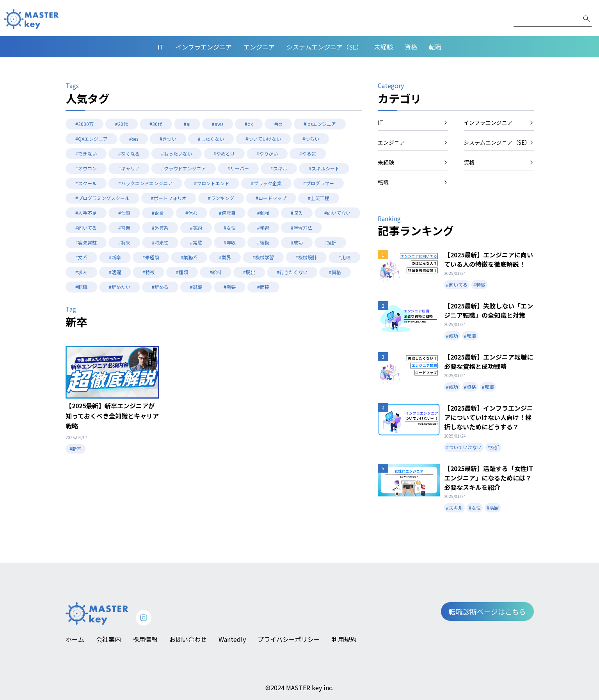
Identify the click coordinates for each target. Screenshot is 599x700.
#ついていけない (263, 139)
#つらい (311, 139)
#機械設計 (306, 257)
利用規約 (344, 639)
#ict (278, 124)
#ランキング (221, 198)
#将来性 (160, 242)
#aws (218, 124)
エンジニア (259, 47)
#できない (86, 153)
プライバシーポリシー (289, 639)
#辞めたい (120, 287)
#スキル (279, 168)
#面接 (263, 287)
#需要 (230, 287)
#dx (249, 124)
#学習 (263, 228)
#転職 (81, 287)
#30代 (156, 124)
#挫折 (330, 242)
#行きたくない (292, 272)
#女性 (230, 228)
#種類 (182, 272)
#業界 (225, 257)
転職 (435, 47)
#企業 (158, 213)
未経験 (384, 47)
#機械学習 (263, 257)
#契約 (196, 228)
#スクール (86, 183)
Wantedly (232, 639)
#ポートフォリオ (169, 198)
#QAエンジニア (92, 139)
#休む (191, 213)
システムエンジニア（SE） (324, 47)
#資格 (335, 272)
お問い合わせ (188, 639)
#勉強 (263, 213)
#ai (187, 124)
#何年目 (227, 213)
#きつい (168, 139)
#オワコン (86, 168)
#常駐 (196, 242)
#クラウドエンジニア (184, 168)
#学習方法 (301, 228)
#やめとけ (224, 153)
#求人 (81, 272)
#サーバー (238, 168)
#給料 (216, 272)
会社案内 (108, 639)
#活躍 (115, 272)
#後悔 (263, 242)
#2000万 (84, 124)
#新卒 (115, 257)
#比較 (344, 257)
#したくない (211, 139)
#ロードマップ (271, 198)
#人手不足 (86, 213)
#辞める (160, 287)
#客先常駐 (86, 242)
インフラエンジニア (204, 47)
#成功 (297, 242)
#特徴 (148, 272)
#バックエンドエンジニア (145, 183)
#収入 (297, 213)
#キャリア (129, 168)
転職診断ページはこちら (487, 611)
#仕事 (124, 213)
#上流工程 (319, 198)
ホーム (75, 639)
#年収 (230, 242)
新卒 (76, 322)
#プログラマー (319, 183)
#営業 (124, 228)
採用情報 (145, 639)
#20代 (122, 124)
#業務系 (189, 257)
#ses (134, 139)
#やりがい (267, 153)
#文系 (81, 257)
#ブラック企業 (266, 183)
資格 (411, 47)
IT (161, 47)
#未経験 (151, 257)
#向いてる (86, 228)
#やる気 (308, 153)
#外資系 (160, 228)
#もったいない (177, 153)
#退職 (196, 287)
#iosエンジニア (320, 124)
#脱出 (249, 272)
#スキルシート (324, 168)
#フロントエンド (212, 183)
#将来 (124, 242)
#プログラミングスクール (102, 198)
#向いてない (337, 213)
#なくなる (129, 153)
